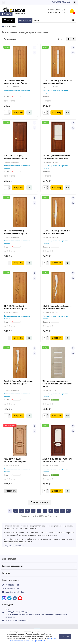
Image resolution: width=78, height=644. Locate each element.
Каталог (39, 573)
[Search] (54, 20)
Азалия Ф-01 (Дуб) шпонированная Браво (15, 460)
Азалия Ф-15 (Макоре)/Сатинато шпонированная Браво (57, 460)
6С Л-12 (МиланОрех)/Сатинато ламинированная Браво (57, 232)
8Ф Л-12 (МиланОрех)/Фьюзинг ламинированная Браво (19, 382)
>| (68, 511)
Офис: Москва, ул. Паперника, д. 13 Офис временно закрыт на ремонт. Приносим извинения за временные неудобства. (36, 613)
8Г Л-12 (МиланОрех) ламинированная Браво (15, 307)
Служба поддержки (39, 566)
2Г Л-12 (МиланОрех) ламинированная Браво (15, 82)
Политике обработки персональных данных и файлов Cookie (31, 640)
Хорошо (65, 636)
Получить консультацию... (15, 546)
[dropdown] (4, 2)
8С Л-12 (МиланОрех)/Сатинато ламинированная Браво (57, 307)
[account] (74, 2)
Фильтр (6, 14)
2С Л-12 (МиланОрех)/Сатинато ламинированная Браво (57, 82)
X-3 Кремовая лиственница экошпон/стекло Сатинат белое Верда (57, 384)
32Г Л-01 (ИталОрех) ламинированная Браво (15, 157)
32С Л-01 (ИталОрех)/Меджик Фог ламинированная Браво (56, 157)
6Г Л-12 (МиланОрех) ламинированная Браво (15, 232)
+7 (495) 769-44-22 (12, 585)
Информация (39, 559)
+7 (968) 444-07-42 (12, 588)
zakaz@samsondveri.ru (15, 592)
